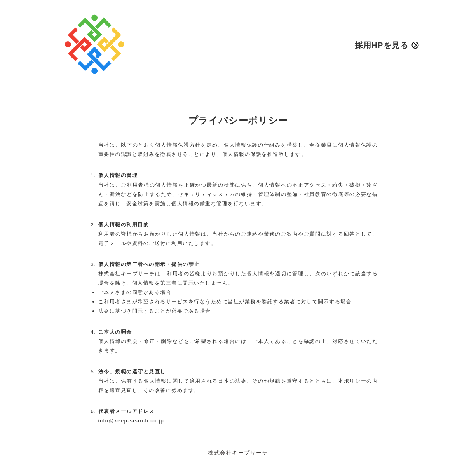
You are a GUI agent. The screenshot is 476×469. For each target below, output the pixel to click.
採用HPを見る (387, 45)
